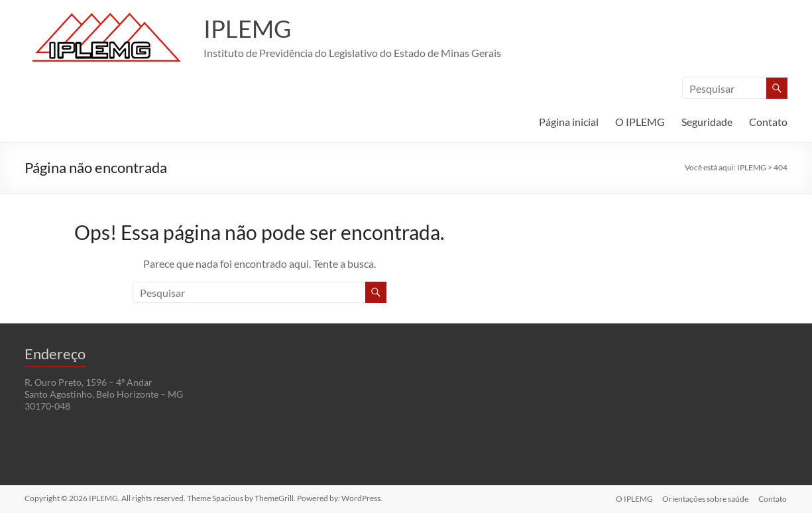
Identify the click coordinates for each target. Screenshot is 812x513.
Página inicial (569, 122)
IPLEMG (247, 28)
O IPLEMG (640, 122)
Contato (768, 122)
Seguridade (707, 122)
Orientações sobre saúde (705, 498)
